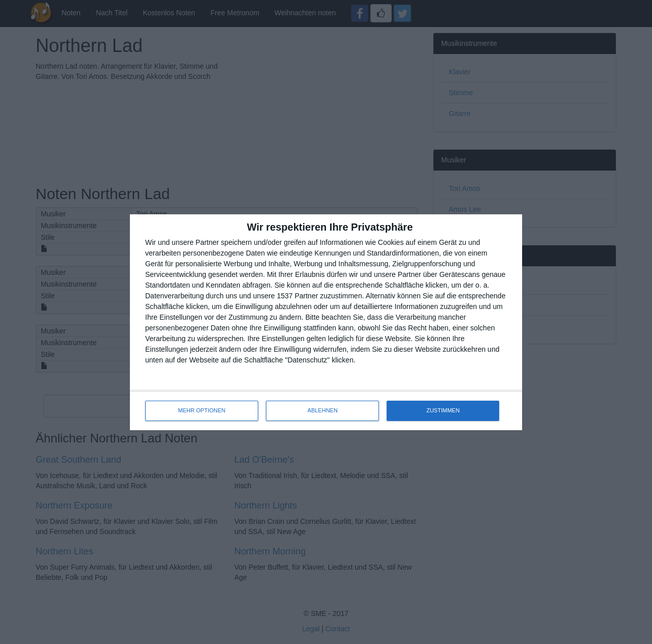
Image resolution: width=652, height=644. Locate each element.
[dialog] (326, 322)
